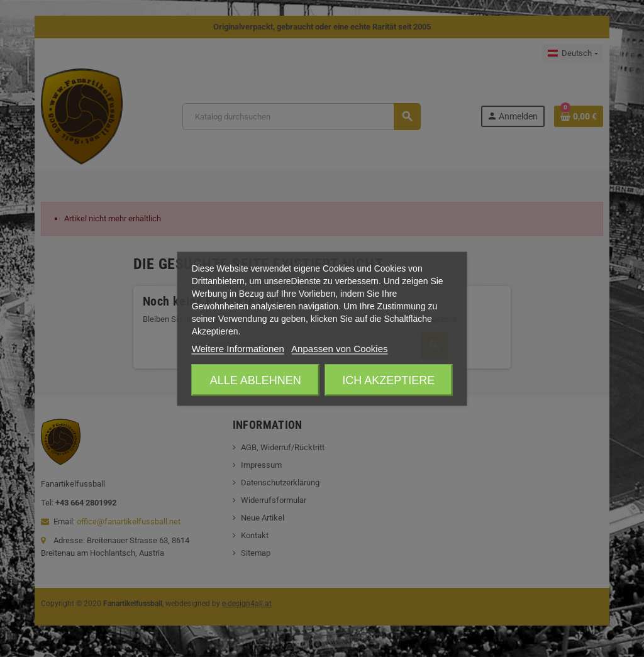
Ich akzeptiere (388, 380)
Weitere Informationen (238, 348)
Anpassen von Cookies (339, 348)
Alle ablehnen (256, 380)
